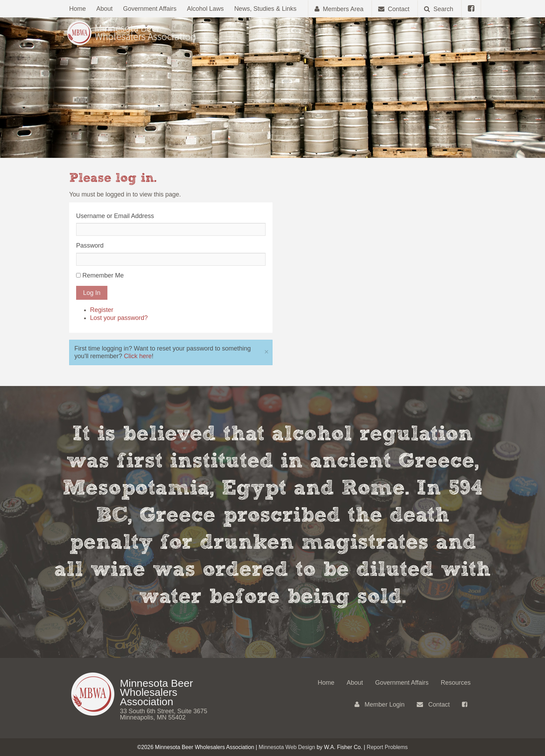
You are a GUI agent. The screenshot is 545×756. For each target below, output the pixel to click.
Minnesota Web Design (287, 747)
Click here (138, 356)
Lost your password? (119, 318)
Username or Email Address (115, 216)
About (104, 9)
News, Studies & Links (265, 9)
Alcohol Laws (205, 9)
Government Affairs (150, 9)
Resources (456, 683)
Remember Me (103, 275)
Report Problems (387, 747)
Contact (433, 705)
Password (90, 246)
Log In (92, 293)
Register (102, 310)
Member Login (380, 705)
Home (78, 9)
